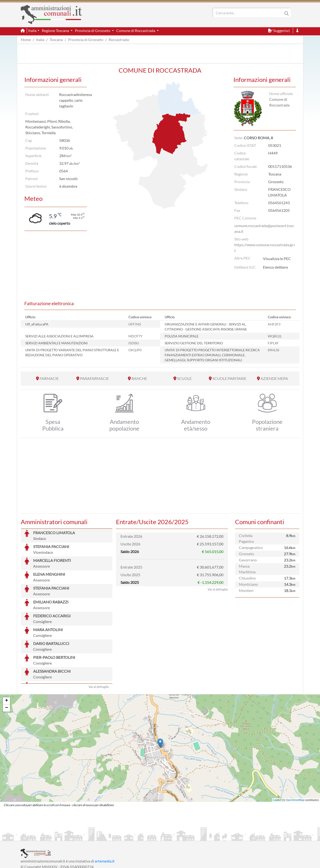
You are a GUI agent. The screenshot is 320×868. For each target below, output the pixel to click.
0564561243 (279, 203)
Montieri (246, 590)
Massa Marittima (247, 569)
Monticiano (248, 584)
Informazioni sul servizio (40, 837)
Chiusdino (247, 578)
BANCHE (139, 378)
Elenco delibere (275, 267)
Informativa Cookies (115, 837)
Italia (40, 40)
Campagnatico (251, 547)
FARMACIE (49, 378)
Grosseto (247, 554)
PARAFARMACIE (94, 378)
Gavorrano (248, 560)
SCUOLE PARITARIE (229, 378)
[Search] (249, 13)
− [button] (7, 672)
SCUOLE (184, 378)
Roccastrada (119, 40)
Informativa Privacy (79, 837)
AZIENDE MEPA (274, 378)
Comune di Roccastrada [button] (136, 30)
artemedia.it (105, 825)
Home (26, 40)
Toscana (56, 40)
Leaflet (277, 764)
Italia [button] (32, 30)
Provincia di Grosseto (86, 40)
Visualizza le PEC (277, 258)
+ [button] (7, 665)
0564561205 (279, 210)
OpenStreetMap (295, 764)
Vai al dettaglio (99, 651)
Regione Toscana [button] (56, 30)
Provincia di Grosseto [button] (93, 30)
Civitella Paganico (246, 538)
